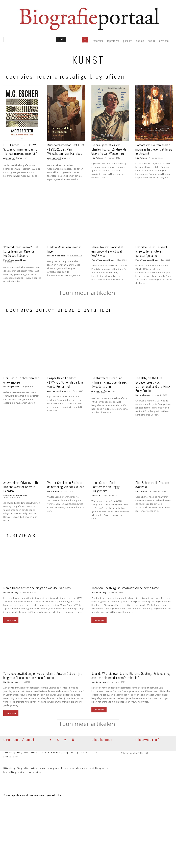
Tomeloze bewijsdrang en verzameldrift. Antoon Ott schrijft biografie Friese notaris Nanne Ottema (43, 673)
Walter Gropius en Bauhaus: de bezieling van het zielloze (66, 483)
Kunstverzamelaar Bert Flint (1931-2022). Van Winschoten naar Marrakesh (66, 148)
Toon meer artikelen (88, 291)
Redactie (96, 493)
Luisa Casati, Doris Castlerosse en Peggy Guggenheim (105, 485)
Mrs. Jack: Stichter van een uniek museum (21, 378)
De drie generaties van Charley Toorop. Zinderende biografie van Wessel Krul (109, 148)
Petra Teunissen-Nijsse (15, 259)
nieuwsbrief (147, 737)
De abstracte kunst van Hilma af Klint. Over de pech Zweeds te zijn (110, 380)
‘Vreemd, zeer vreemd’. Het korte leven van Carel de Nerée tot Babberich (21, 250)
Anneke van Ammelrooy (15, 156)
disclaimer (102, 737)
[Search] (61, 39)
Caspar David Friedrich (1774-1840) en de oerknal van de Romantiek (65, 380)
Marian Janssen (11, 385)
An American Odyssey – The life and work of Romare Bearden (21, 485)
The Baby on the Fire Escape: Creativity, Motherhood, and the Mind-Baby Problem (153, 382)
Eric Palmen (97, 156)
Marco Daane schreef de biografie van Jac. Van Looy (37, 585)
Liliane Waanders (56, 254)
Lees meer (11, 617)
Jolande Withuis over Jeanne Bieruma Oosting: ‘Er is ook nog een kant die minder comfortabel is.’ (131, 673)
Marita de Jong (11, 590)
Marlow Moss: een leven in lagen (64, 248)
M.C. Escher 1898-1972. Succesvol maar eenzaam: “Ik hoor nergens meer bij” (20, 148)
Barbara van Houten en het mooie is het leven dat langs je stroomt (154, 148)
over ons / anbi (19, 737)
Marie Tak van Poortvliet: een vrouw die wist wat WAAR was (108, 250)
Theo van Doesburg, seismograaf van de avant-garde (125, 585)
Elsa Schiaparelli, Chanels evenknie (152, 483)
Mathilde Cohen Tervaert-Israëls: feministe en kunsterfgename (152, 250)
